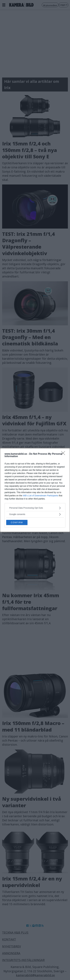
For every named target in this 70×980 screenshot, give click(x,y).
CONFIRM (17, 522)
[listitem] (35, 508)
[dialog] (35, 490)
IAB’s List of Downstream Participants (40, 496)
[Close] (64, 454)
